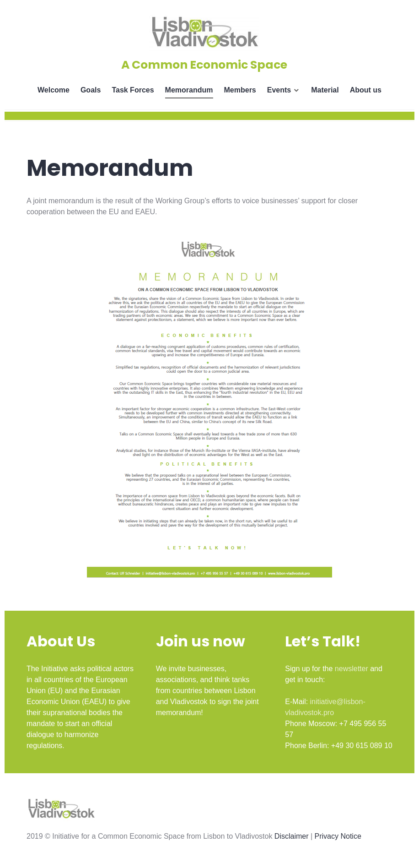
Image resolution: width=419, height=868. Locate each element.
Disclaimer (292, 836)
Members (240, 90)
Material (325, 90)
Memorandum (189, 90)
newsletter (352, 669)
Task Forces (133, 90)
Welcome (54, 90)
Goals (91, 90)
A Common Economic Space (204, 65)
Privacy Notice (338, 836)
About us (366, 90)
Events (279, 90)
